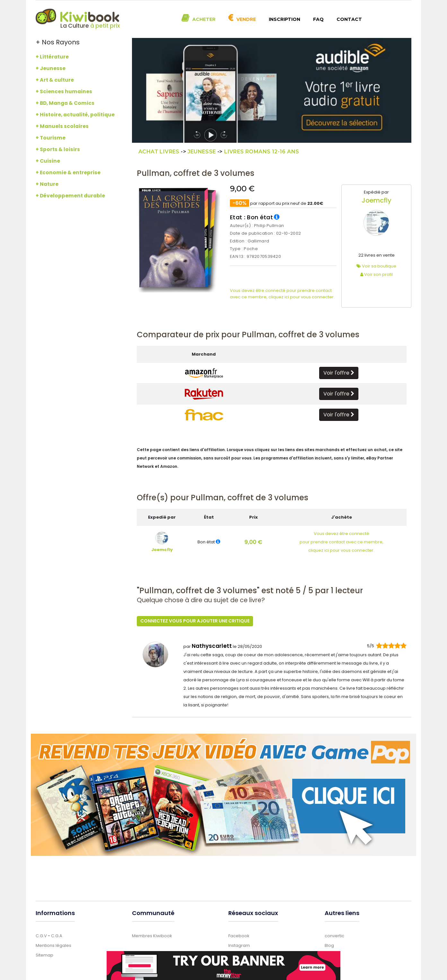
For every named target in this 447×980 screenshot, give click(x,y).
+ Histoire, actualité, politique (75, 115)
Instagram (239, 945)
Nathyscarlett (212, 645)
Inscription (285, 19)
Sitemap (44, 954)
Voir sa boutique (376, 266)
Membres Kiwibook (152, 935)
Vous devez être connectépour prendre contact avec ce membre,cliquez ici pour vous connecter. (342, 542)
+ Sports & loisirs (58, 149)
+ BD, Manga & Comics (65, 103)
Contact (349, 19)
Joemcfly (377, 200)
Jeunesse (202, 152)
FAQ (318, 19)
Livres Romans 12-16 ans (262, 152)
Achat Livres (159, 152)
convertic (334, 935)
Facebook (239, 935)
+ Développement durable (70, 196)
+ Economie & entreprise (68, 172)
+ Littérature (52, 57)
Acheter (204, 19)
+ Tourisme (51, 138)
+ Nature (47, 184)
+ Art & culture (55, 80)
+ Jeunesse (51, 68)
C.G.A (57, 935)
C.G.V (41, 935)
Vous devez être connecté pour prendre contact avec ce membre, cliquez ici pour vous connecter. (282, 294)
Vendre (246, 19)
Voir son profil (377, 274)
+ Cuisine (48, 161)
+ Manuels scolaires (62, 126)
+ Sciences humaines (64, 91)
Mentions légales (53, 945)
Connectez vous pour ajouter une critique (195, 621)
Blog (329, 945)
